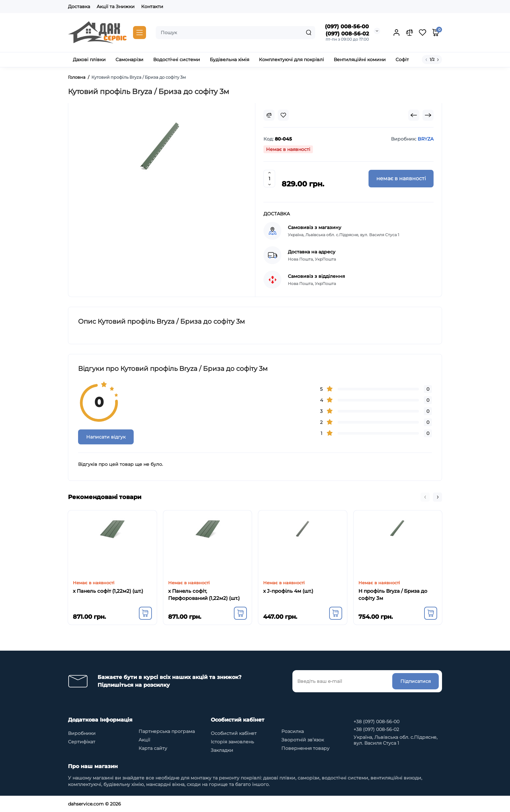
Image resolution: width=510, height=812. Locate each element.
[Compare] (269, 115)
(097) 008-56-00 (347, 27)
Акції (144, 740)
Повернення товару (305, 748)
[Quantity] (269, 179)
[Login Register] (396, 33)
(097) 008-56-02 (347, 34)
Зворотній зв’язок (303, 740)
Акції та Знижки (116, 7)
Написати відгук (106, 437)
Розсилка (293, 731)
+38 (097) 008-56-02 (376, 729)
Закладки (222, 750)
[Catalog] (140, 33)
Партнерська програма (167, 731)
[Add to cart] (145, 613)
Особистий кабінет (234, 733)
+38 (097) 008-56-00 (376, 722)
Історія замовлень (232, 742)
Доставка (79, 7)
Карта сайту (153, 748)
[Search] (309, 33)
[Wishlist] (283, 115)
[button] (425, 497)
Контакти (152, 7)
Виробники (82, 733)
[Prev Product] (414, 115)
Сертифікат (82, 742)
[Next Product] (428, 115)
